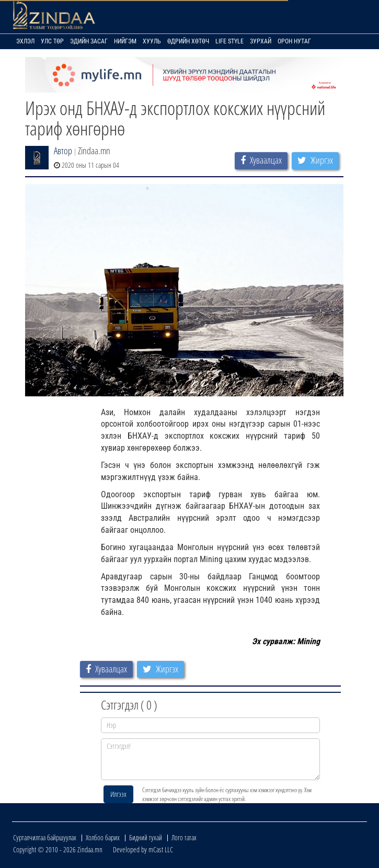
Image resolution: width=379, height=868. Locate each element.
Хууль (152, 41)
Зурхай (261, 41)
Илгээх (118, 794)
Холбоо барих (103, 837)
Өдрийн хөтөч (188, 41)
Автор (63, 151)
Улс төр (52, 41)
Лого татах (184, 837)
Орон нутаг (294, 41)
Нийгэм (125, 41)
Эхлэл (25, 41)
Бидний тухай (146, 837)
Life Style (229, 41)
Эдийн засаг (89, 41)
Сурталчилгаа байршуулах (45, 837)
